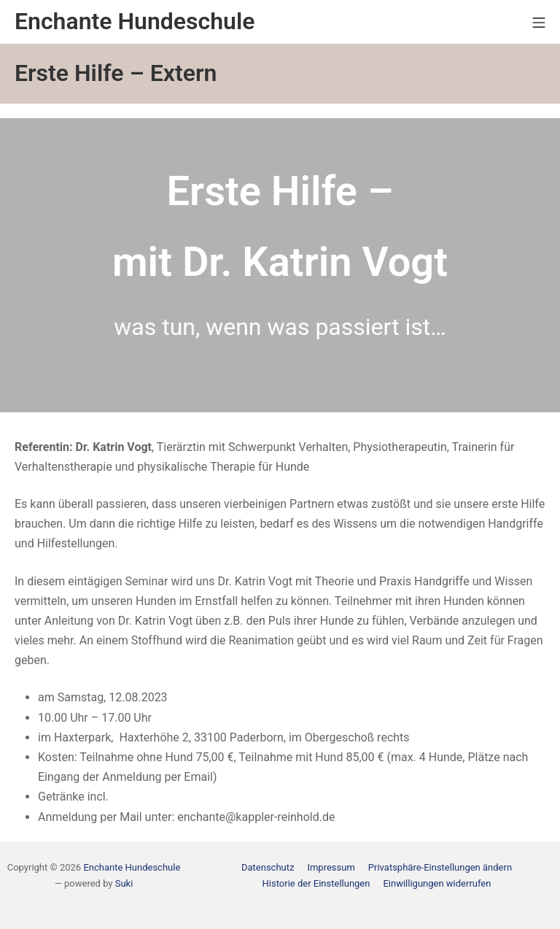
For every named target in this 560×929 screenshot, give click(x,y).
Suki (124, 883)
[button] (440, 867)
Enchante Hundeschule (132, 867)
